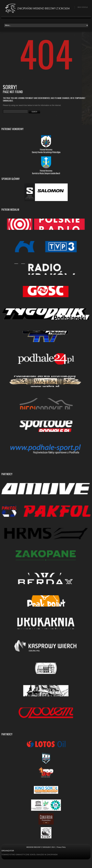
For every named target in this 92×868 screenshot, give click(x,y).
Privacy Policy (61, 847)
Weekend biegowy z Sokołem (38, 847)
